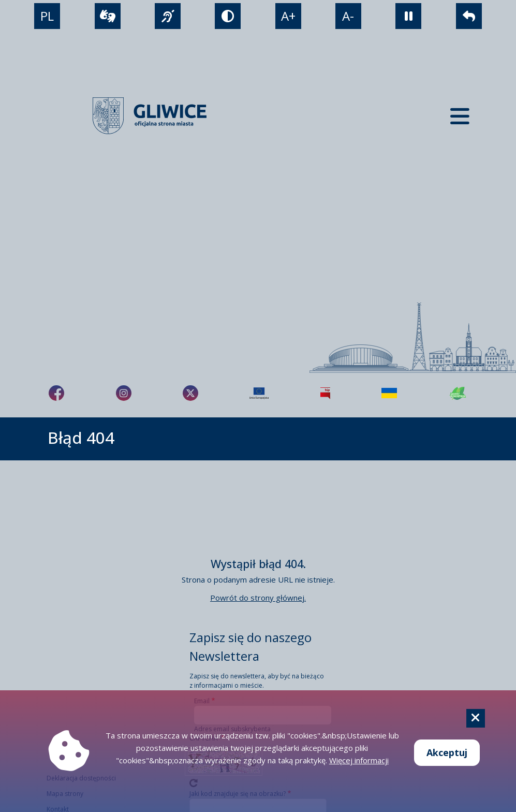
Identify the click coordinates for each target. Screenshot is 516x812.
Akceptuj (447, 752)
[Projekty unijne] (259, 393)
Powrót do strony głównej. (258, 598)
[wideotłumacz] (108, 16)
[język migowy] (168, 16)
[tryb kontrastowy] (228, 16)
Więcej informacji (359, 760)
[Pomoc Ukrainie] (389, 393)
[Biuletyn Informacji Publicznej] (325, 393)
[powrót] (469, 16)
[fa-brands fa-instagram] (124, 393)
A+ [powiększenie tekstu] (288, 16)
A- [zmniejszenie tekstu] (348, 16)
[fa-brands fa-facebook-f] (56, 393)
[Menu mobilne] (460, 116)
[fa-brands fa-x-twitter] (190, 393)
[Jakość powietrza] (458, 393)
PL (47, 16)
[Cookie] (476, 718)
